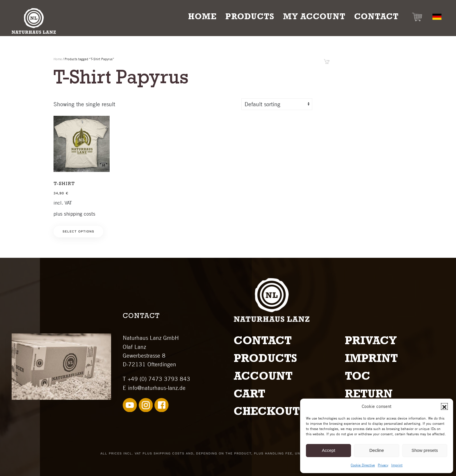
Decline (377, 450)
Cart (250, 395)
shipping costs (80, 214)
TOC (358, 378)
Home (202, 18)
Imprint (397, 465)
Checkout (267, 413)
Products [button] (250, 18)
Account (263, 378)
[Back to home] (34, 21)
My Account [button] (314, 18)
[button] (444, 406)
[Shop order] (277, 104)
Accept (329, 450)
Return (369, 395)
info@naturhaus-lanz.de (157, 388)
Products (265, 360)
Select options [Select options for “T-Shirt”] (78, 231)
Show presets (425, 450)
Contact (376, 18)
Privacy (383, 465)
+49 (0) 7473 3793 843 (159, 379)
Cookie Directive (363, 465)
